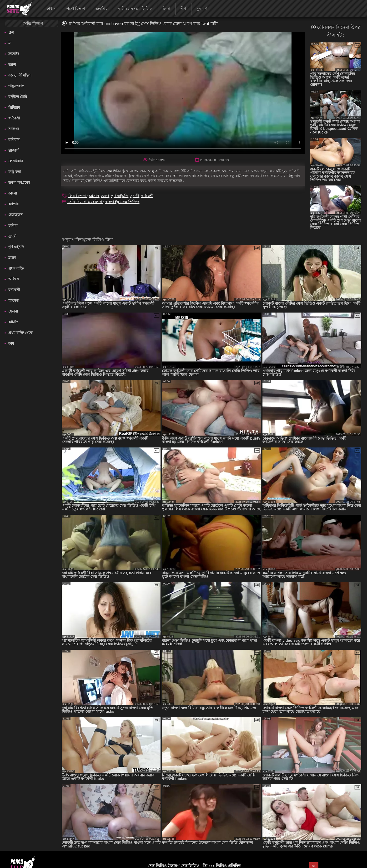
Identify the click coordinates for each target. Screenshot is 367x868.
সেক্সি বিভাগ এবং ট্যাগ (85, 202)
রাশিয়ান (14, 140)
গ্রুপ (11, 32)
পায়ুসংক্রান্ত (16, 86)
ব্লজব (12, 258)
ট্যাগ (167, 9)
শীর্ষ (183, 9)
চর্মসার (13, 225)
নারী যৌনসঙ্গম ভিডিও (135, 9)
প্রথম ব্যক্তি (16, 268)
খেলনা (13, 311)
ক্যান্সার (13, 204)
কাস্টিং (13, 322)
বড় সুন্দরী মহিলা (20, 75)
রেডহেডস (15, 215)
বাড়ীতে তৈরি (18, 97)
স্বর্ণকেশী (14, 118)
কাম (11, 343)
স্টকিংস (14, 129)
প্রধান (51, 9)
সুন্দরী (12, 236)
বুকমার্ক (202, 9)
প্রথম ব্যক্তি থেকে (20, 333)
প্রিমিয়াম (14, 107)
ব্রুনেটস (14, 54)
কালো (13, 193)
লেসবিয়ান (16, 161)
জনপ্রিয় (101, 9)
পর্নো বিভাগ (76, 9)
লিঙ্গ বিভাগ (78, 196)
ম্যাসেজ (14, 300)
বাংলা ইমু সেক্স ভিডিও (122, 202)
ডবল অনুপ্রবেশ (19, 182)
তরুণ (12, 64)
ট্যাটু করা (14, 172)
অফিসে (14, 279)
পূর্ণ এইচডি (16, 247)
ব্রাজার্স (13, 150)
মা (10, 43)
